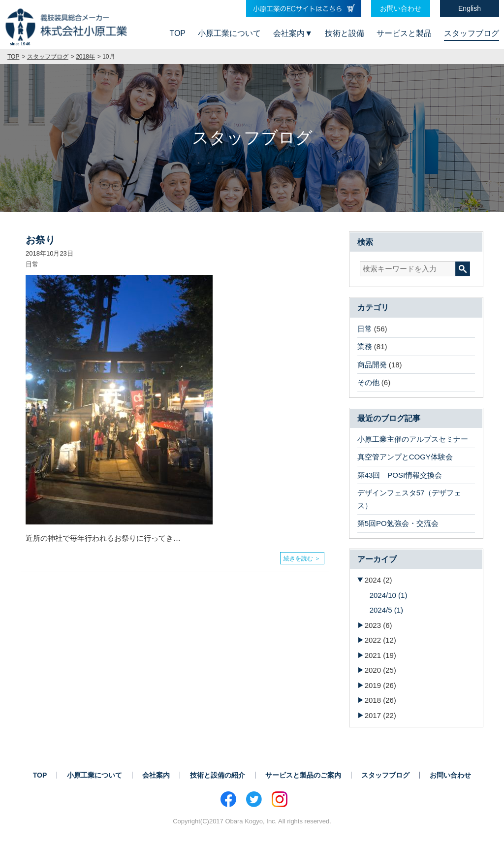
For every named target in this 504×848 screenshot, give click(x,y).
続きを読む (298, 556)
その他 (368, 382)
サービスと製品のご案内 (303, 775)
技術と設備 (345, 33)
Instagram (280, 799)
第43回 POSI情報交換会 (400, 475)
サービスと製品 (404, 33)
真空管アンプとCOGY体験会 (405, 457)
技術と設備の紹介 (218, 775)
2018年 (85, 57)
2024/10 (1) (389, 595)
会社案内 (289, 33)
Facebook (228, 799)
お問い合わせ (401, 8)
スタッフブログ (472, 33)
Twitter (254, 799)
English (470, 8)
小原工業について (229, 33)
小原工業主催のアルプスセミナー (413, 439)
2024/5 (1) (386, 610)
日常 (365, 329)
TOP (177, 33)
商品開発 (372, 365)
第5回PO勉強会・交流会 (398, 523)
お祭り (40, 240)
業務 (365, 346)
